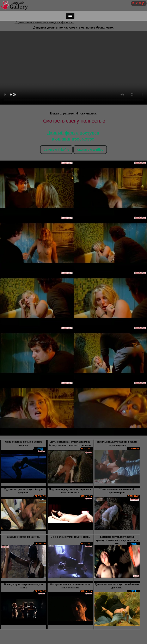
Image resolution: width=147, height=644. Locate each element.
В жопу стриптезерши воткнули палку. (23, 586)
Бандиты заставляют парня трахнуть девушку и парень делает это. (117, 540)
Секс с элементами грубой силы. (70, 537)
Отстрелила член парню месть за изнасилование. (70, 586)
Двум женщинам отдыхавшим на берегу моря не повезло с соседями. (70, 443)
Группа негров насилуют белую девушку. (23, 491)
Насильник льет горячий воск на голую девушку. (117, 443)
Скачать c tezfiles (90, 149)
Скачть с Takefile (56, 149)
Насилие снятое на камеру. (23, 537)
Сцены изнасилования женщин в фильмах (44, 22)
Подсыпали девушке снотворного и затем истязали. (70, 491)
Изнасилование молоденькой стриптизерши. (117, 491)
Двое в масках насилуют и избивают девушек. (117, 586)
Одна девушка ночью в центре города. (23, 443)
